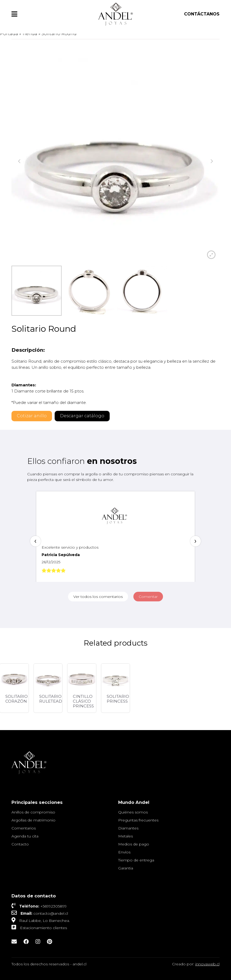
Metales (126, 836)
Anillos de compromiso (33, 812)
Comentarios (24, 828)
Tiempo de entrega (136, 860)
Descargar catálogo (82, 416)
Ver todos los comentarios (98, 597)
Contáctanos (202, 14)
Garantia (126, 868)
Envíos (124, 852)
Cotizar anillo (32, 416)
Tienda (30, 34)
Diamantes (128, 828)
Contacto (20, 844)
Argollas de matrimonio (33, 820)
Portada (9, 34)
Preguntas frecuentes (138, 820)
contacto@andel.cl (51, 913)
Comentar (148, 597)
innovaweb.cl (207, 964)
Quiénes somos (133, 812)
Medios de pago (134, 844)
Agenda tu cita (25, 836)
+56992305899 (53, 906)
